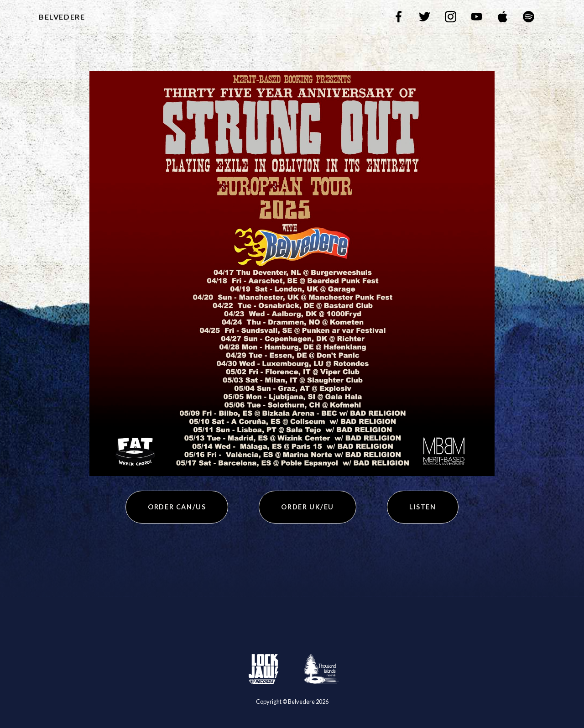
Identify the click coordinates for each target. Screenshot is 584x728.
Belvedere (62, 17)
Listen (423, 507)
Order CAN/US (177, 507)
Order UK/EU (308, 507)
